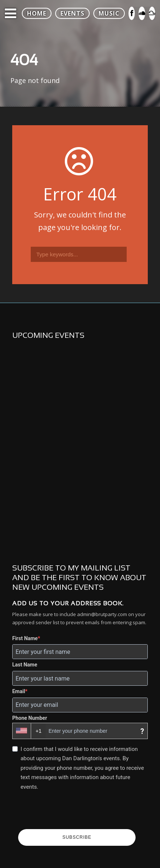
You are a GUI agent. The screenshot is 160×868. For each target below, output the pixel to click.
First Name (25, 638)
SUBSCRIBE (77, 837)
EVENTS (72, 13)
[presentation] (74, 811)
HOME (37, 13)
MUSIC (109, 13)
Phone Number (30, 718)
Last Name (25, 665)
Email (19, 691)
